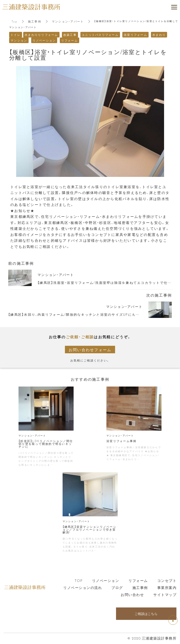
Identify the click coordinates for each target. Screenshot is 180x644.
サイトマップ (165, 595)
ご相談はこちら (146, 614)
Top (14, 21)
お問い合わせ (132, 595)
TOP (79, 581)
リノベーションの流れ (83, 588)
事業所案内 (167, 588)
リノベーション (106, 581)
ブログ (117, 588)
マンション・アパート (68, 21)
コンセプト (167, 581)
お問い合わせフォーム (90, 350)
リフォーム (138, 581)
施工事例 (35, 21)
